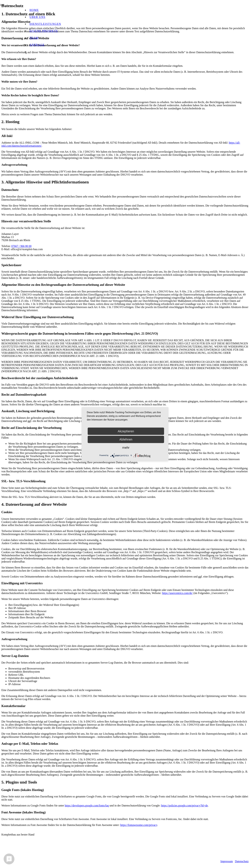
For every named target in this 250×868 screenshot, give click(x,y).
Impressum (227, 861)
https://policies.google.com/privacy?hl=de (184, 806)
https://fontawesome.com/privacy (139, 825)
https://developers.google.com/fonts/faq (87, 806)
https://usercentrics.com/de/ (177, 593)
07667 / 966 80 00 (21, 246)
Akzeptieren (126, 431)
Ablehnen (126, 439)
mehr (126, 447)
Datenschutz (242, 861)
